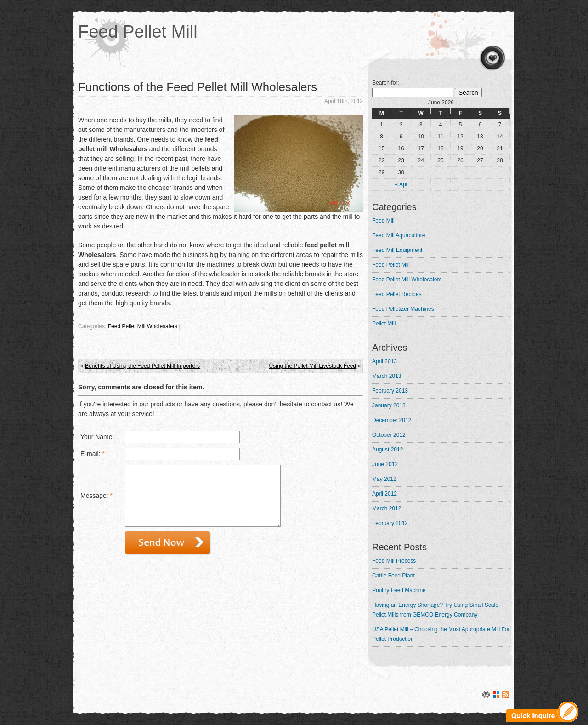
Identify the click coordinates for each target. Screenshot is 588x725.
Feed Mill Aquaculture (399, 235)
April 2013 (384, 361)
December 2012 (392, 420)
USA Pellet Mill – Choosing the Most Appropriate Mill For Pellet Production (441, 634)
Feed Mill (383, 221)
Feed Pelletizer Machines (403, 309)
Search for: (386, 83)
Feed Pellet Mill (138, 32)
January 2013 (389, 405)
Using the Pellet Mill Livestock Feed (313, 366)
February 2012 (390, 523)
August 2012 (387, 450)
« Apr (401, 184)
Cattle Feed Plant (393, 576)
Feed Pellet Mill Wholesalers (143, 326)
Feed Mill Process (394, 561)
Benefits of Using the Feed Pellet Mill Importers (142, 366)
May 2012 (384, 479)
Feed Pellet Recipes (397, 294)
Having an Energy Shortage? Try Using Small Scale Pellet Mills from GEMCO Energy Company (435, 610)
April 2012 (384, 494)
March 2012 (387, 508)
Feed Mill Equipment (397, 250)
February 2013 (390, 391)
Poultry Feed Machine (399, 590)
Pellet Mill (384, 324)
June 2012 (385, 464)
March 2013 (387, 376)
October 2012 (389, 435)
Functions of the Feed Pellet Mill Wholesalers (198, 87)
